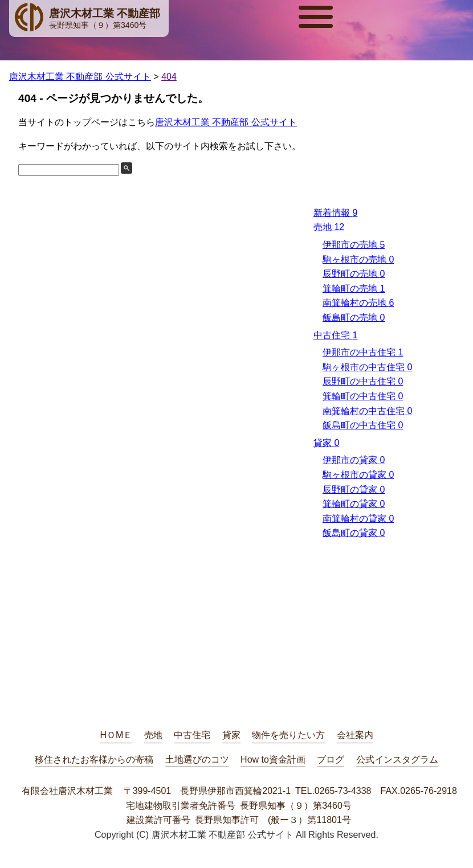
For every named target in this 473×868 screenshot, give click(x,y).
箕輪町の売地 (354, 288)
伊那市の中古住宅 (363, 352)
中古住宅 (335, 335)
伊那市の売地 (354, 245)
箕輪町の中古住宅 (363, 396)
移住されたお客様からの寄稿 (94, 759)
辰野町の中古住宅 (363, 381)
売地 (329, 227)
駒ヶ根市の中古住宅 (367, 367)
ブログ (331, 759)
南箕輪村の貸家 (358, 519)
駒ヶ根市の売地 (358, 259)
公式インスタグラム (397, 759)
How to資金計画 (273, 759)
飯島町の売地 (354, 318)
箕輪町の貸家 (354, 504)
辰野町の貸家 (354, 490)
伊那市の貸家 (354, 460)
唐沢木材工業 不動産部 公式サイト (226, 122)
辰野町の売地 (354, 274)
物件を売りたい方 (288, 735)
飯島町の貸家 (354, 533)
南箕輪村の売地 (358, 303)
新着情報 (335, 213)
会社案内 (355, 735)
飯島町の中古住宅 (363, 425)
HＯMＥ (116, 735)
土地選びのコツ (197, 759)
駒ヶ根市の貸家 (358, 475)
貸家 (326, 443)
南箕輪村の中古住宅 (367, 411)
